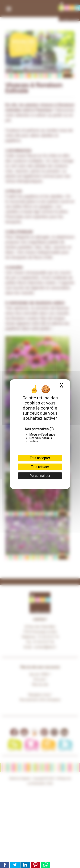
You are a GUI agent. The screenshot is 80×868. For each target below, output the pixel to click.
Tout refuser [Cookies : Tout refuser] (40, 467)
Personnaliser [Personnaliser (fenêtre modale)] (40, 476)
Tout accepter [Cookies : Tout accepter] (40, 458)
